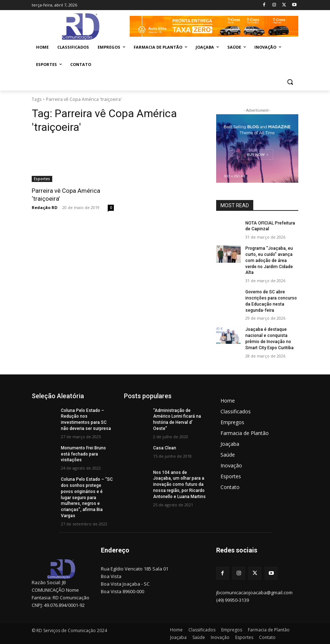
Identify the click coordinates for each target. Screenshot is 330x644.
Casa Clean (165, 448)
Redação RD (44, 207)
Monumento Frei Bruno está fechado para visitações (83, 454)
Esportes (42, 179)
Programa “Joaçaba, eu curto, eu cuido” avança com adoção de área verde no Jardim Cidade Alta (269, 260)
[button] (290, 82)
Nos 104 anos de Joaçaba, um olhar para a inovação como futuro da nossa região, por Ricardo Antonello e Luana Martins (179, 485)
